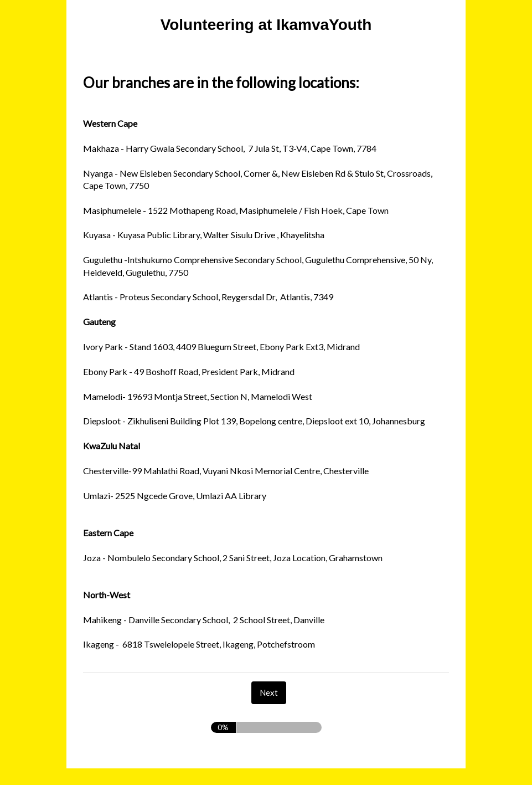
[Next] (269, 693)
